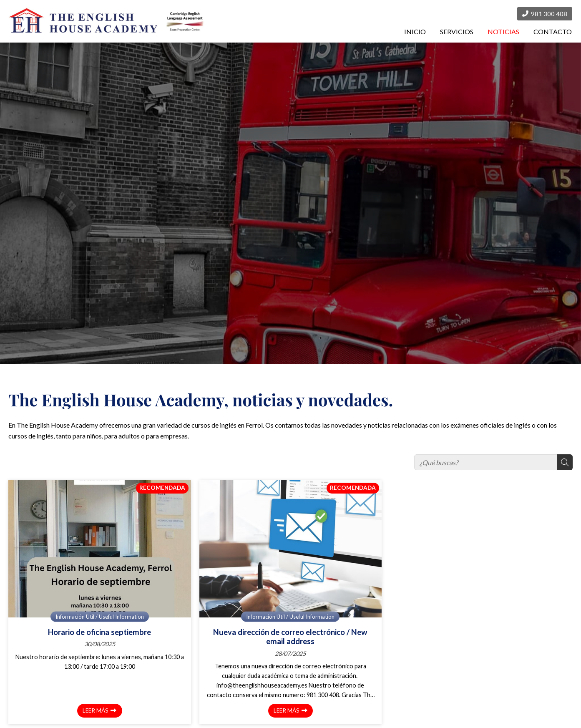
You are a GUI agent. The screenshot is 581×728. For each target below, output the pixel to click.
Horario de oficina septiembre (99, 632)
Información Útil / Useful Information (100, 616)
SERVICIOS (457, 32)
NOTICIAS (503, 32)
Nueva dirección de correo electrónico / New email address (290, 637)
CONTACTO (553, 32)
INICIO (415, 32)
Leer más (96, 710)
